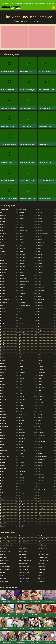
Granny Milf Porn (24, 542)
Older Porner (23, 554)
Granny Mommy (42, 3)
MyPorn (21, 545)
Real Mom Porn (42, 548)
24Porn (40, 551)
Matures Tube (23, 548)
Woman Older (42, 578)
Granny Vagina (23, 551)
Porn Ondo (22, 539)
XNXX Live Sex (42, 581)
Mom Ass (3, 578)
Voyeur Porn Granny (44, 560)
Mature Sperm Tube (43, 539)
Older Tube (22, 575)
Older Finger (41, 575)
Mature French (5, 560)
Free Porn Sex (23, 557)
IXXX (2, 575)
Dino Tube (3, 554)
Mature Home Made (20, 3)
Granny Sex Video (24, 536)
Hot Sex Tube (51, 3)
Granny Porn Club (24, 566)
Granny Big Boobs (24, 578)
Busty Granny (4, 557)
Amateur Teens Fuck (6, 545)
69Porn (40, 542)
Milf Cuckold (41, 566)
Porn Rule (3, 563)
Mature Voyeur (5, 539)
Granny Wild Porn (24, 581)
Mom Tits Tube (42, 545)
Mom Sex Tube (5, 569)
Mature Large (42, 569)
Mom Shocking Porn (44, 536)
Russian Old (41, 572)
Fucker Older (41, 563)
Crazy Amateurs (5, 566)
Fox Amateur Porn (32, 3)
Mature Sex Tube (43, 557)
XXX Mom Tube (23, 569)
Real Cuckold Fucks (43, 554)
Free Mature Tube (5, 551)
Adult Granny (10, 3)
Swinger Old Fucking (25, 560)
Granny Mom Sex (24, 572)
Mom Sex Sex (23, 563)
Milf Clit (3, 572)
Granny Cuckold (5, 581)
